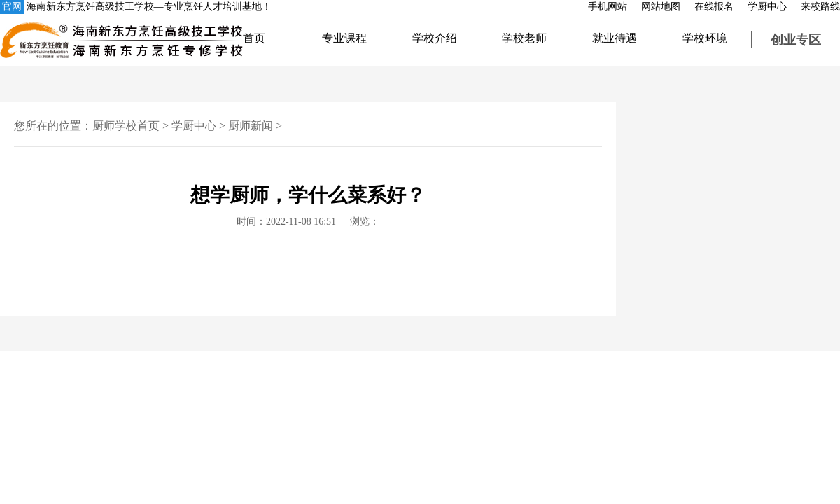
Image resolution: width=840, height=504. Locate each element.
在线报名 (714, 7)
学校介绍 (435, 38)
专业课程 (344, 38)
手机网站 (608, 7)
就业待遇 (615, 38)
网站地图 (661, 7)
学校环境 (705, 38)
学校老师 (524, 38)
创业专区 (796, 40)
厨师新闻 (251, 126)
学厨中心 (767, 7)
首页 (254, 38)
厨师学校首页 (126, 126)
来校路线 (820, 7)
